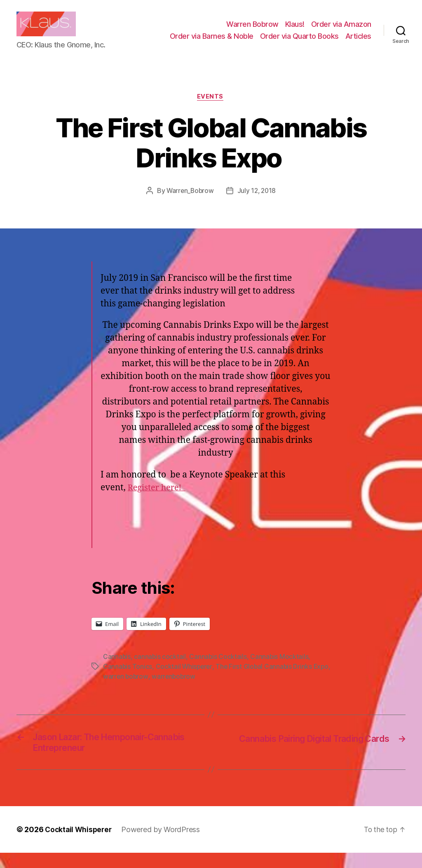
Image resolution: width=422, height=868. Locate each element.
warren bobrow (166, 689)
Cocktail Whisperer (185, 680)
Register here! (158, 501)
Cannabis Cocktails (219, 670)
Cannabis (117, 670)
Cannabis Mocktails (281, 670)
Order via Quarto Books (299, 42)
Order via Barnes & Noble (212, 42)
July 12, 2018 (258, 204)
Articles (358, 42)
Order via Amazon (341, 30)
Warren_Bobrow (189, 204)
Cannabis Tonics (128, 680)
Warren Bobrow (252, 30)
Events (211, 110)
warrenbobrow (214, 689)
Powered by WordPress (163, 845)
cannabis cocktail (160, 670)
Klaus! (295, 30)
